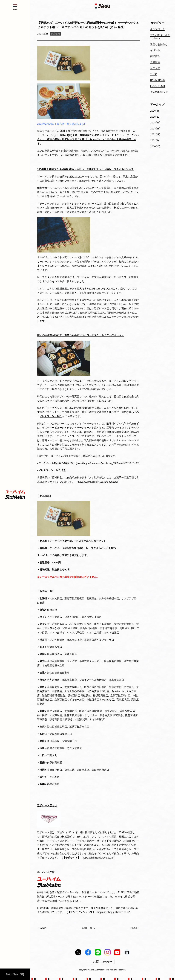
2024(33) (155, 123)
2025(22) (155, 117)
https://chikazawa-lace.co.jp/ (98, 858)
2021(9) (154, 140)
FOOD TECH (157, 86)
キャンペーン (158, 29)
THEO (154, 74)
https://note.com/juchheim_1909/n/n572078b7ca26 (111, 463)
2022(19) (155, 134)
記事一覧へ (88, 928)
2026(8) (154, 111)
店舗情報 (155, 62)
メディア (155, 68)
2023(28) (155, 129)
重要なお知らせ (159, 44)
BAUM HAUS (158, 80)
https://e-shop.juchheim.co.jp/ (114, 912)
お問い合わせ (103, 962)
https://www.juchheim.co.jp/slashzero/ (97, 482)
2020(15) (155, 146)
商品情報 (56, 34)
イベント (155, 50)
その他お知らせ (159, 92)
